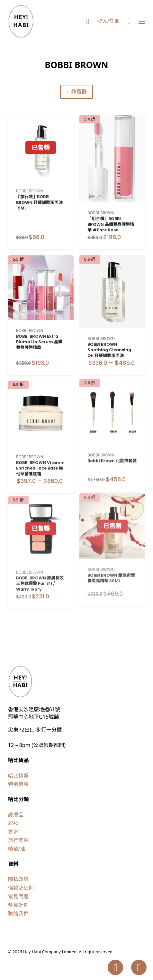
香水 (13, 832)
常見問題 (18, 897)
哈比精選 (18, 776)
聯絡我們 (18, 914)
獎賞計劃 (18, 905)
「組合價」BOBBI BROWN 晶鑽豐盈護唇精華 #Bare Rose (111, 224)
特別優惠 (18, 784)
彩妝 (13, 823)
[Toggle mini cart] (129, 21)
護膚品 (16, 815)
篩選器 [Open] (76, 92)
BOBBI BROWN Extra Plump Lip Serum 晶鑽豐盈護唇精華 (39, 337)
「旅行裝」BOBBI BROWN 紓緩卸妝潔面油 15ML (39, 202)
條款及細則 (21, 888)
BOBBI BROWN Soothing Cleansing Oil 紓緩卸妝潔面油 (109, 342)
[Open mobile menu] (142, 21)
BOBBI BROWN (30, 191)
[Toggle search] (88, 21)
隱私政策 (18, 879)
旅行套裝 (18, 840)
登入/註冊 (108, 21)
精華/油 (17, 849)
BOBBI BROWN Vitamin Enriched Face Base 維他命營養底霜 (40, 455)
